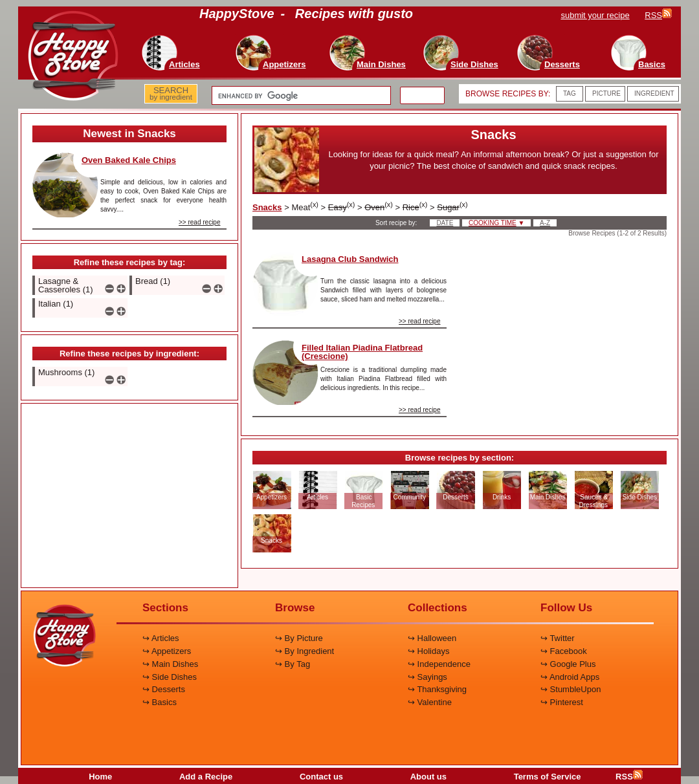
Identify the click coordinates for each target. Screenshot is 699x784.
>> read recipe (200, 222)
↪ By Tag (293, 664)
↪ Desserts (164, 689)
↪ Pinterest (562, 702)
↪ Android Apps (570, 677)
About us (428, 777)
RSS (629, 777)
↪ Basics (160, 702)
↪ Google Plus (568, 664)
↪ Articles (161, 638)
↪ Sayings (427, 677)
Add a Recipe (206, 777)
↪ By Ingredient (305, 651)
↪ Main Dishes (170, 664)
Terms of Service (548, 777)
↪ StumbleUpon (571, 689)
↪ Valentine (430, 702)
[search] (300, 96)
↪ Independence (439, 664)
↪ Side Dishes (170, 677)
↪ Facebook (564, 651)
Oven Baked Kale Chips (129, 160)
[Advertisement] (129, 496)
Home (100, 777)
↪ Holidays (428, 651)
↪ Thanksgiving (437, 689)
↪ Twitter (558, 638)
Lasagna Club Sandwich (350, 259)
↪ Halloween (432, 638)
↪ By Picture (299, 638)
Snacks (267, 207)
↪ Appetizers (167, 651)
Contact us (321, 777)
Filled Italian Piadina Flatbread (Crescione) (362, 352)
